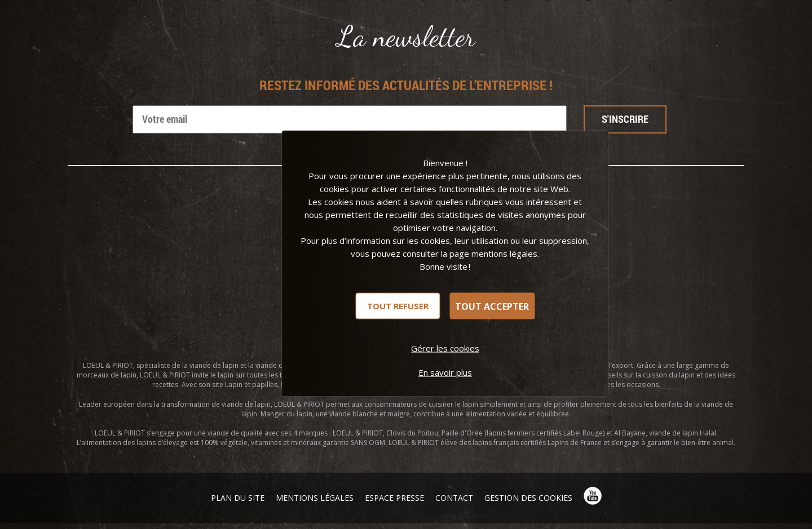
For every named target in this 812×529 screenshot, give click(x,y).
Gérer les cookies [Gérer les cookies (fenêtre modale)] (445, 348)
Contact (454, 498)
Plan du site (238, 498)
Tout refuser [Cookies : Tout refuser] (398, 306)
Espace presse (394, 498)
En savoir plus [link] (445, 372)
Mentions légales (315, 498)
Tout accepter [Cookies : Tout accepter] (492, 306)
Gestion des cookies (528, 498)
